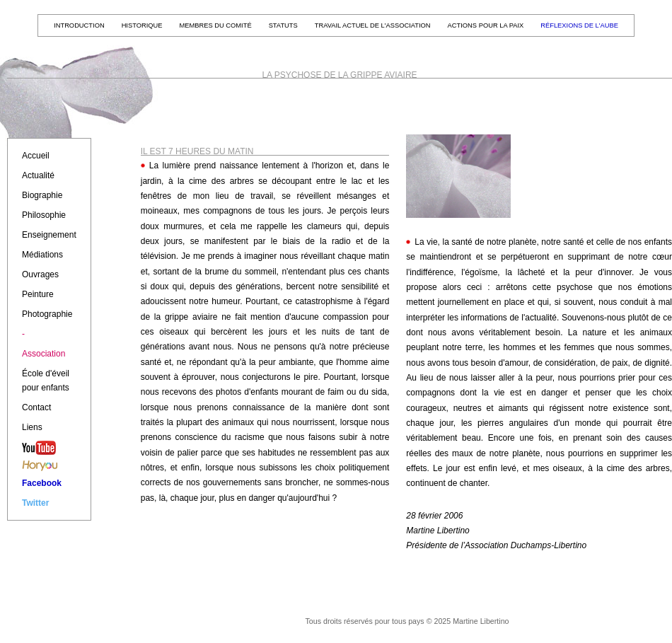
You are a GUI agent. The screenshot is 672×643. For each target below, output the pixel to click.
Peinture (38, 294)
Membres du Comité (216, 25)
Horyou (49, 469)
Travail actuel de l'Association (373, 25)
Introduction (79, 25)
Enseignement (49, 235)
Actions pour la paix (486, 25)
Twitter (35, 503)
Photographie (47, 314)
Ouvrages (40, 274)
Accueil (36, 156)
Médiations (42, 255)
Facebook (42, 483)
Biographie (42, 195)
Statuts (283, 25)
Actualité (38, 175)
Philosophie (44, 215)
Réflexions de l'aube (579, 25)
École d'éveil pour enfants (46, 381)
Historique (142, 25)
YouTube (49, 451)
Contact (36, 407)
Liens (32, 427)
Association (44, 354)
